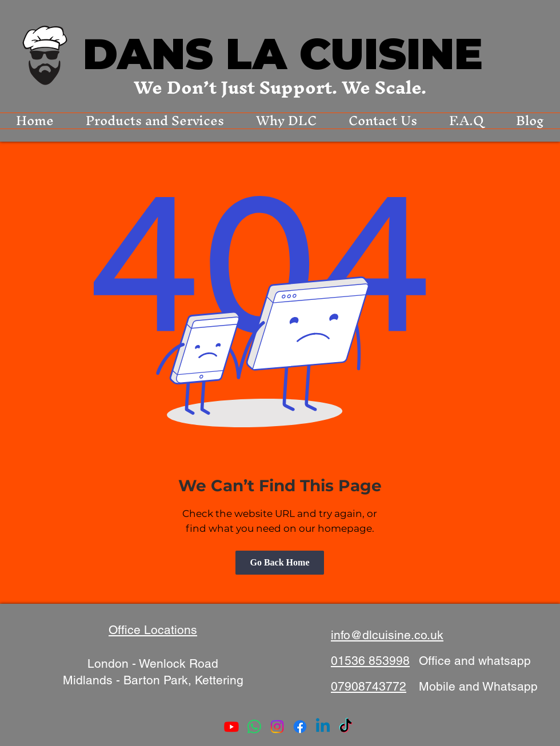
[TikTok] (346, 727)
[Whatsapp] (254, 727)
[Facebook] (300, 727)
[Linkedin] (323, 727)
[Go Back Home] (280, 563)
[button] (155, 121)
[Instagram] (277, 727)
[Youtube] (231, 727)
